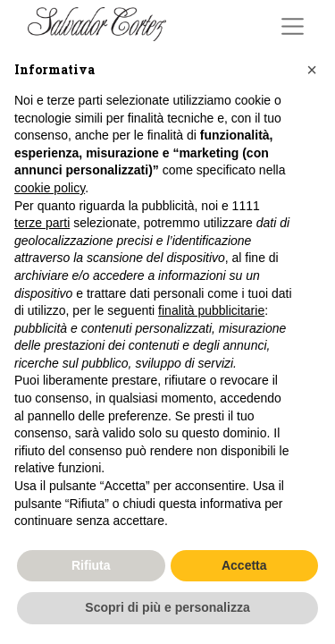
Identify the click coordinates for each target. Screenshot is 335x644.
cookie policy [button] (50, 188)
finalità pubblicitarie (211, 310)
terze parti (42, 223)
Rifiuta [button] (91, 565)
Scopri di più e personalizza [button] (167, 607)
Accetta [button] (244, 565)
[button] (312, 70)
